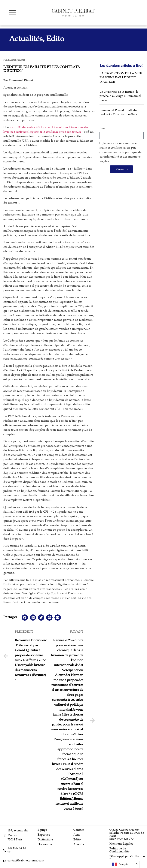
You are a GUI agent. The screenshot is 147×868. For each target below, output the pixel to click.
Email (103, 129)
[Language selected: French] (125, 864)
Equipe (42, 830)
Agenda (79, 845)
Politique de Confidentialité (119, 850)
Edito (77, 840)
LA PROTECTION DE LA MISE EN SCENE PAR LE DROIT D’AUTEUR (121, 78)
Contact (78, 830)
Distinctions (46, 840)
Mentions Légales (121, 844)
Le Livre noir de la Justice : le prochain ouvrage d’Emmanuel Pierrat (120, 96)
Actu (77, 835)
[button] (25, 618)
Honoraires (45, 845)
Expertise (44, 835)
